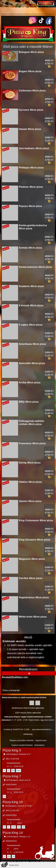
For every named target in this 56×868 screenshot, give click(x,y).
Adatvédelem (39, 745)
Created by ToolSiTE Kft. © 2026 (17, 730)
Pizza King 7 (12, 776)
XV (13, 856)
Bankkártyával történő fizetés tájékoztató (28, 708)
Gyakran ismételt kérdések (22, 745)
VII (4, 796)
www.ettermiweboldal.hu (42, 730)
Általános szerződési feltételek (21, 740)
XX (23, 827)
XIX (19, 827)
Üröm (18, 771)
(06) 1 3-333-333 (12, 759)
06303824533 (11, 841)
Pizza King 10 (13, 802)
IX (4, 827)
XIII (13, 771)
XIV (9, 856)
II (4, 771)
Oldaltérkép (28, 734)
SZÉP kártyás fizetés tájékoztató (28, 713)
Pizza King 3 (12, 750)
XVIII (14, 827)
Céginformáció (41, 740)
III (9, 771)
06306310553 (11, 815)
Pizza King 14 (13, 833)
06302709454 (11, 785)
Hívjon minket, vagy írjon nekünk (41, 720)
